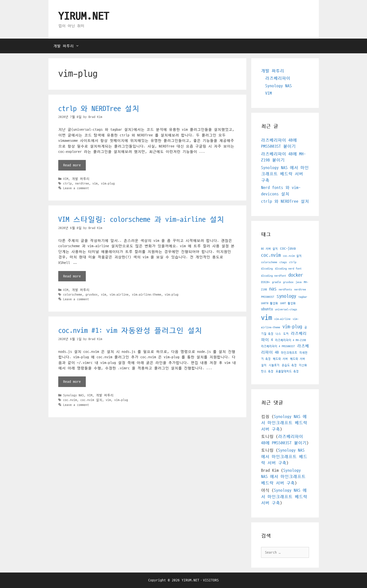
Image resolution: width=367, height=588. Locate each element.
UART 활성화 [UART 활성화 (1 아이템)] (288, 303)
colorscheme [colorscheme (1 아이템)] (269, 262)
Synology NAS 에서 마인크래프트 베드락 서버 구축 (285, 174)
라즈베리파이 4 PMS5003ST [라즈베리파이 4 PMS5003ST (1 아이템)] (278, 346)
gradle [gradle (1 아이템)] (277, 282)
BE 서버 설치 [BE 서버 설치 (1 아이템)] (269, 249)
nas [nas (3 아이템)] (273, 289)
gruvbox (92, 295)
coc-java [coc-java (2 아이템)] (288, 248)
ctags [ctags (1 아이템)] (283, 262)
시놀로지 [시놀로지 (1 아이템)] (274, 365)
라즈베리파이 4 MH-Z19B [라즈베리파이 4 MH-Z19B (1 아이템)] (291, 340)
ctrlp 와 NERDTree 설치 (99, 109)
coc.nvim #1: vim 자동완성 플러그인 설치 (130, 331)
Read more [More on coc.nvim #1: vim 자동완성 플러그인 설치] (72, 382)
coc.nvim (70, 400)
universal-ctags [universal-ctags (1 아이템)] (286, 309)
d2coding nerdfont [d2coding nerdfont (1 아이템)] (274, 276)
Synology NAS (73, 395)
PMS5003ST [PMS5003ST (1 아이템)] (268, 297)
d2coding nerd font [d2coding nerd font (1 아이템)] (288, 269)
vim (95, 184)
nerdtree (82, 184)
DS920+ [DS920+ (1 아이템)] (265, 282)
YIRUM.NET (84, 16)
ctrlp (67, 184)
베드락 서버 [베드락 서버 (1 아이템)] (280, 359)
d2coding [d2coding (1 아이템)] (267, 269)
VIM (66, 179)
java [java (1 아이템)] (299, 282)
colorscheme (73, 295)
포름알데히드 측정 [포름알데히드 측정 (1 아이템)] (287, 371)
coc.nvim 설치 (91, 400)
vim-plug (108, 184)
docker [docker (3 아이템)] (296, 275)
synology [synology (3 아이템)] (286, 296)
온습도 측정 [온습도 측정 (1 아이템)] (289, 365)
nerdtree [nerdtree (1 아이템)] (300, 290)
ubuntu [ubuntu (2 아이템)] (267, 309)
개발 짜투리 (69, 46)
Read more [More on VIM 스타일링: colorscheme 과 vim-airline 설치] (72, 276)
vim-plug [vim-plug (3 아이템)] (292, 327)
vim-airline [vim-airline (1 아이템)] (282, 319)
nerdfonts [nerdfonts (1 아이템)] (285, 290)
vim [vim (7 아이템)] (267, 318)
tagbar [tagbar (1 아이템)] (303, 297)
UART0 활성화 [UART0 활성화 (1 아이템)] (270, 303)
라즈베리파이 (278, 78)
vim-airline (119, 295)
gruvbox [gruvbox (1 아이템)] (288, 282)
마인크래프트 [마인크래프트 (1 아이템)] (289, 353)
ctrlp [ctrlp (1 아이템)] (293, 262)
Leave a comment (76, 188)
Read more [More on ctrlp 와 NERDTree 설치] (72, 165)
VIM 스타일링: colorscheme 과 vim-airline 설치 (141, 220)
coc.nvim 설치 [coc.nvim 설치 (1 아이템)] (292, 256)
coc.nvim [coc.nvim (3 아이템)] (271, 255)
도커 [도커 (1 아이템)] (286, 334)
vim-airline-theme (147, 295)
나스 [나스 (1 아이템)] (278, 334)
